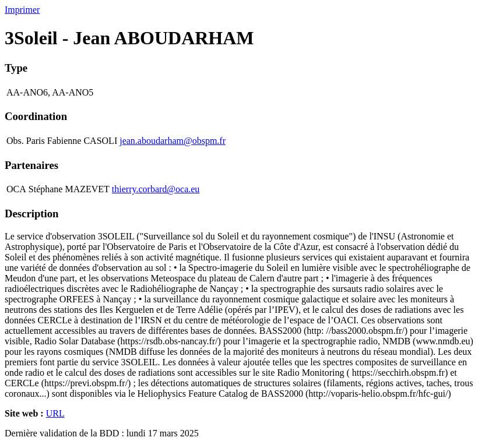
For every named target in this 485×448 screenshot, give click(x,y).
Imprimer (22, 10)
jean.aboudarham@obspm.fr (173, 141)
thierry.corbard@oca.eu (156, 189)
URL (55, 413)
